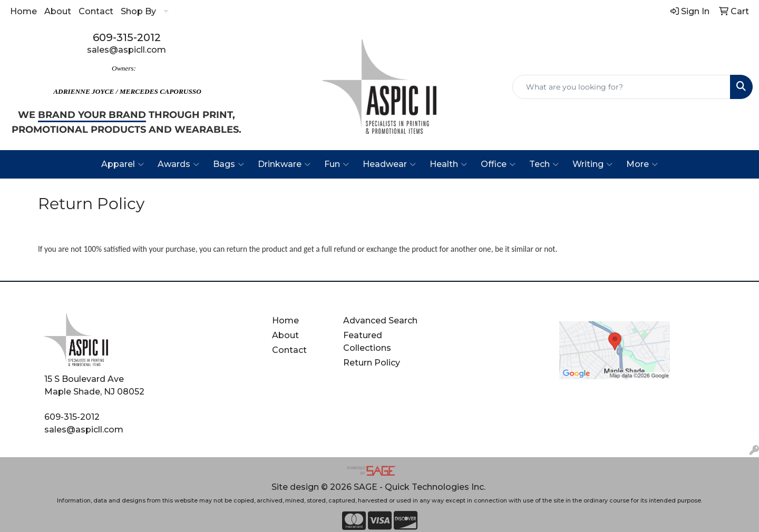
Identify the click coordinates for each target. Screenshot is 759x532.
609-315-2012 (127, 37)
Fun (337, 164)
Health (448, 164)
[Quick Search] (621, 87)
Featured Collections (367, 342)
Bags (228, 164)
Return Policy (372, 363)
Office (498, 164)
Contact (96, 11)
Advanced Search (380, 321)
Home (23, 11)
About (58, 11)
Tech (544, 164)
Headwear (389, 164)
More (642, 164)
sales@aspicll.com (126, 50)
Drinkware (284, 164)
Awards (178, 164)
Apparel (123, 164)
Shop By (138, 11)
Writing (592, 164)
